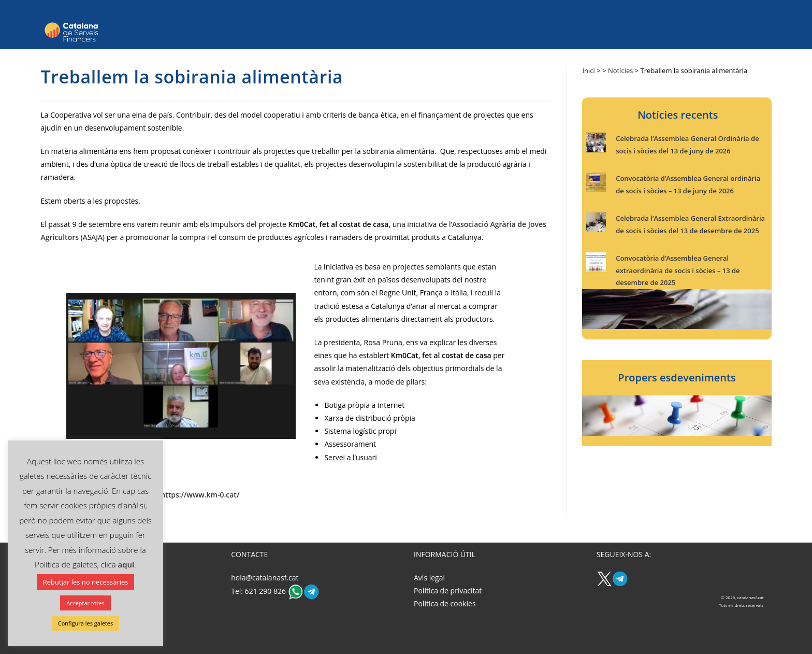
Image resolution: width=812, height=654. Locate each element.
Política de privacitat (448, 591)
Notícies (621, 70)
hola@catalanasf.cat (265, 578)
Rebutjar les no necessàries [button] (86, 582)
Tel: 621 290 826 (259, 591)
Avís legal (429, 578)
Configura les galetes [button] (85, 623)
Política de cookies (445, 603)
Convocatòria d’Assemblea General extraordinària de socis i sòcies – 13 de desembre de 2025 (678, 270)
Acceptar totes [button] (85, 603)
